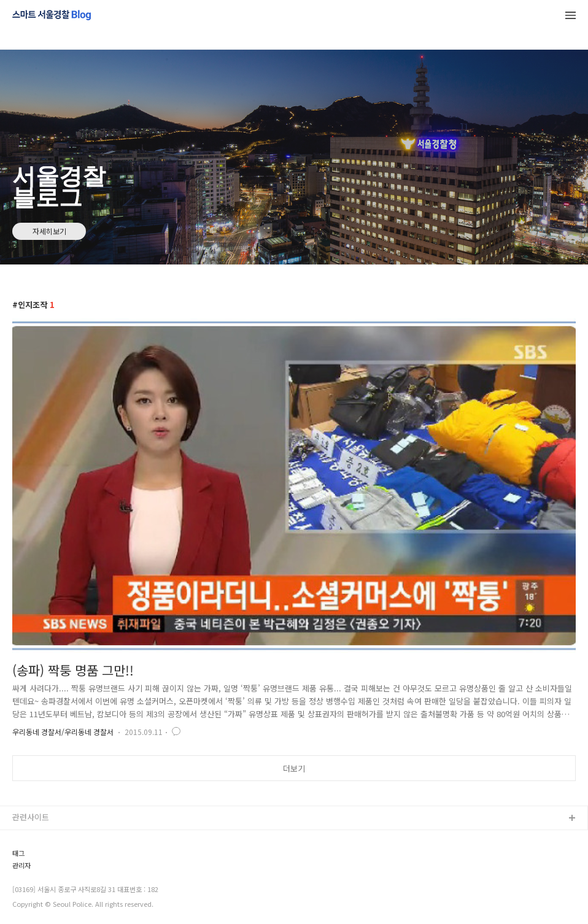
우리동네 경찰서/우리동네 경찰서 (63, 732)
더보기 (294, 768)
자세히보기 (49, 231)
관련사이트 (31, 817)
